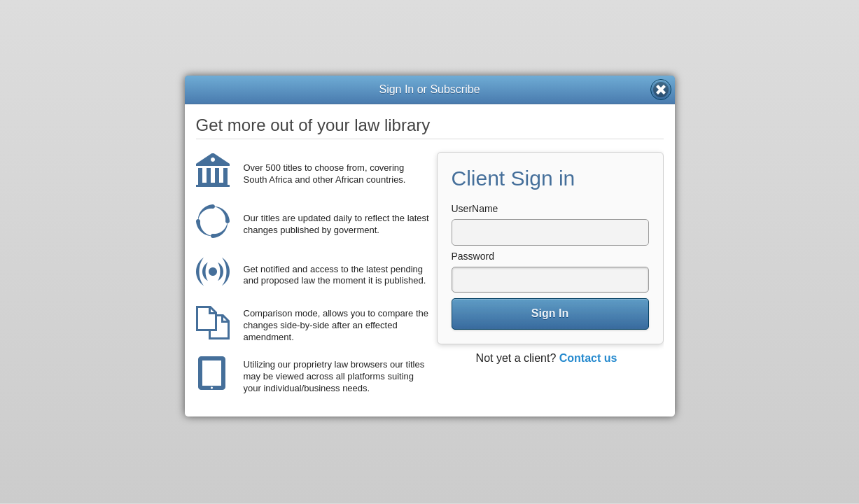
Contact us (588, 358)
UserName (475, 209)
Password (473, 256)
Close (661, 90)
